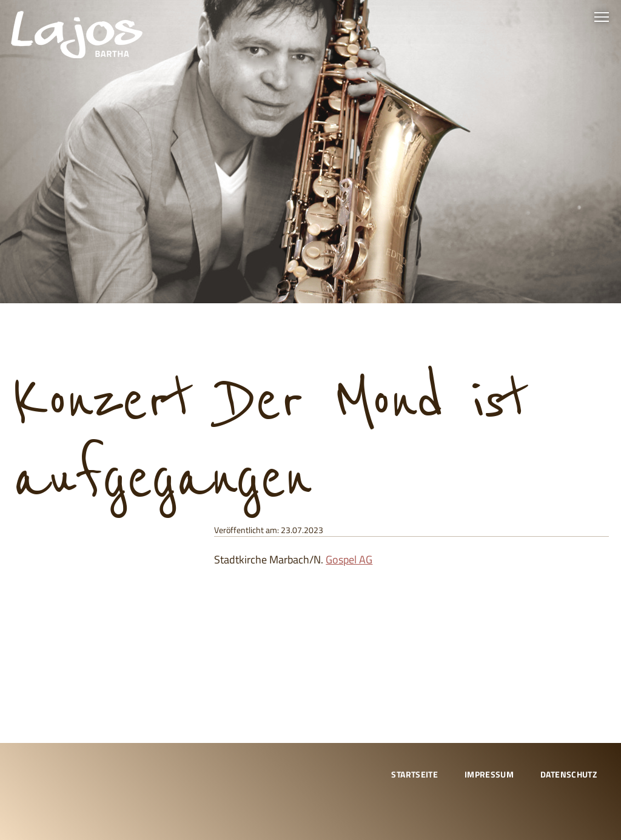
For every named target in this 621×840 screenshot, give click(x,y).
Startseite (415, 774)
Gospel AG (349, 559)
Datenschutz (569, 774)
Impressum (489, 774)
